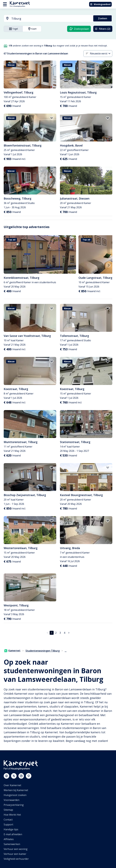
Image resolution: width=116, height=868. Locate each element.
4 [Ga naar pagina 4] (64, 633)
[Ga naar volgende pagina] (69, 633)
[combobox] (47, 19)
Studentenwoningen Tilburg (43, 651)
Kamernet (12, 651)
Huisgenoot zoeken (15, 795)
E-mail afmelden (13, 834)
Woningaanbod (100, 4)
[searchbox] (51, 19)
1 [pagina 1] (52, 633)
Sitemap (8, 810)
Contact (8, 820)
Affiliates (9, 839)
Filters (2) (102, 29)
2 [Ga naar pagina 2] (56, 633)
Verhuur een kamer (15, 854)
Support (8, 824)
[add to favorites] (52, 65)
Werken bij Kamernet (16, 790)
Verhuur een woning (16, 849)
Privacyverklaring (14, 805)
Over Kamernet (12, 785)
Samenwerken (12, 844)
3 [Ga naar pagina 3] (60, 633)
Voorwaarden (12, 800)
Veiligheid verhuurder (16, 859)
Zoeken (103, 18)
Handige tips (11, 829)
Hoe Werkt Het (12, 815)
